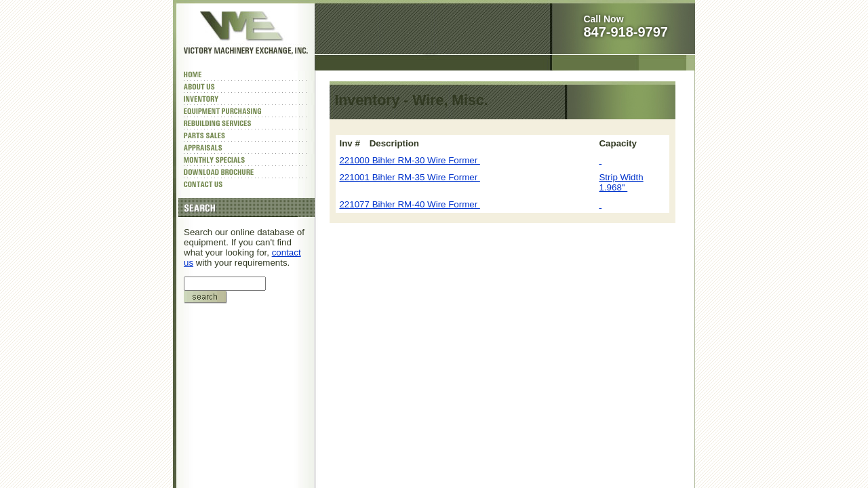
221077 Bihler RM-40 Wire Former (409, 204)
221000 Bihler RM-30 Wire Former (409, 160)
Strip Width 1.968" (621, 182)
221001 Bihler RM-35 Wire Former (409, 177)
